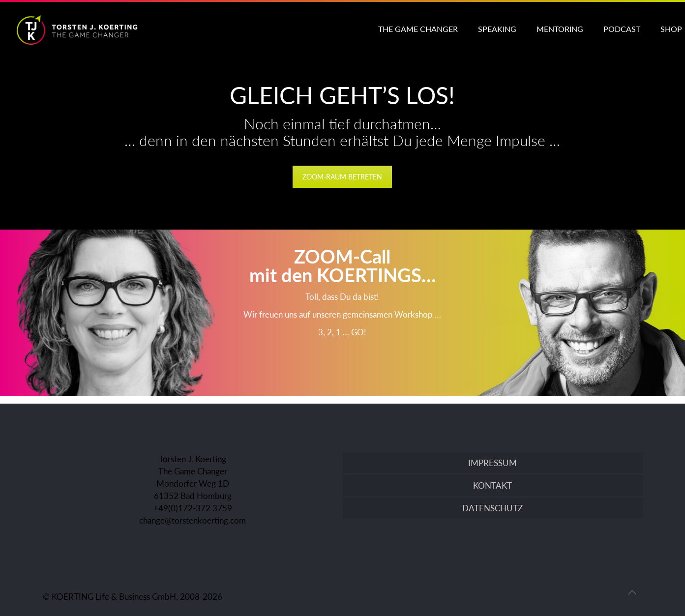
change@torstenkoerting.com (193, 520)
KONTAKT (492, 485)
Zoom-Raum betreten (342, 177)
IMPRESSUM (492, 463)
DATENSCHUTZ (492, 508)
